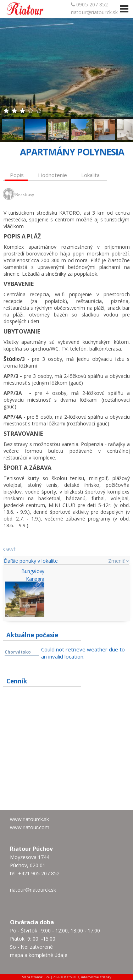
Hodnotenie (52, 175)
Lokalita (90, 175)
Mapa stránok (32, 977)
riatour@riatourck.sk (94, 12)
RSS (48, 977)
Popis (17, 175)
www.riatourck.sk (29, 819)
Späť (9, 549)
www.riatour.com (30, 827)
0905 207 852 (92, 4)
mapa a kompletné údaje (39, 955)
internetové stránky (96, 977)
